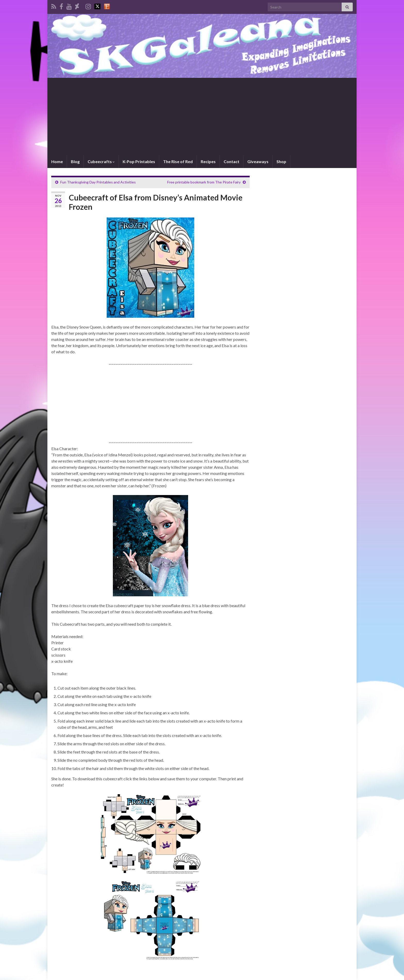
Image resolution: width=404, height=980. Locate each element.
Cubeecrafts (101, 161)
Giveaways (258, 161)
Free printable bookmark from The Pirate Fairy (204, 182)
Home (57, 161)
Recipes (208, 161)
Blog (75, 161)
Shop (281, 161)
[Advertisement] (202, 116)
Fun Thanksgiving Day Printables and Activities (98, 182)
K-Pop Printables (139, 161)
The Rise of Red (178, 161)
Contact (232, 161)
